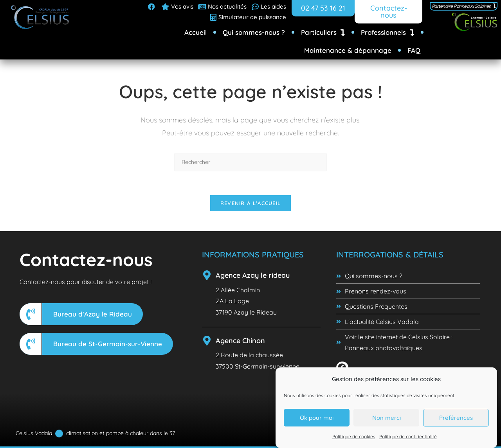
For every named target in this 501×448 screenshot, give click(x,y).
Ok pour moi (317, 418)
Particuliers (323, 33)
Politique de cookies (354, 437)
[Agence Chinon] (207, 341)
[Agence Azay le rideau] (207, 275)
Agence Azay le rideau (253, 275)
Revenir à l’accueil (251, 203)
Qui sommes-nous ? (254, 32)
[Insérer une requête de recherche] (250, 162)
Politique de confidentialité (408, 437)
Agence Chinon (240, 341)
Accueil (196, 32)
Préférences (456, 418)
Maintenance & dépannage (348, 50)
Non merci (387, 418)
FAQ (414, 50)
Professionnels (387, 33)
